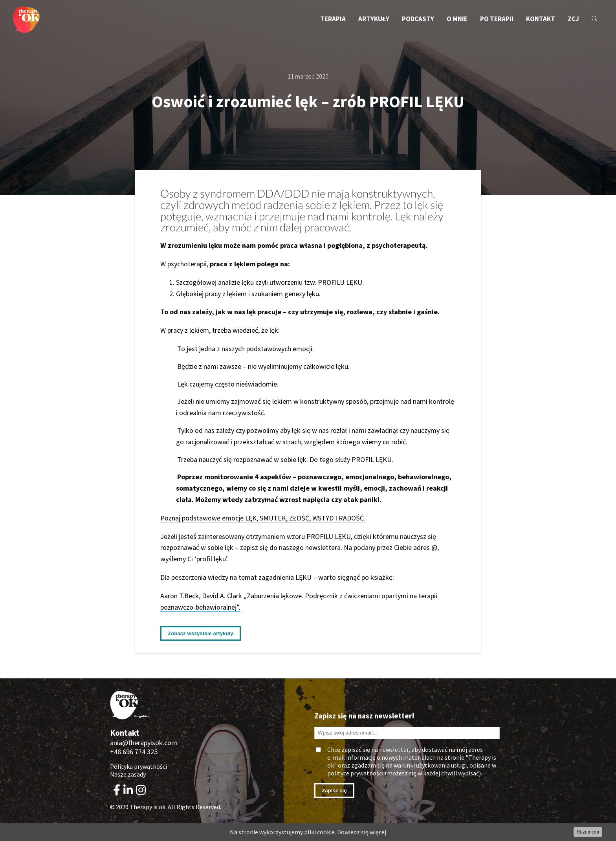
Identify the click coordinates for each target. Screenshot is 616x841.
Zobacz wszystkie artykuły (201, 633)
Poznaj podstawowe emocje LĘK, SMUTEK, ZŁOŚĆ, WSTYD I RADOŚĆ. (263, 518)
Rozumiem (588, 832)
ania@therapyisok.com (144, 743)
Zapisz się (334, 791)
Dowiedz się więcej (362, 832)
